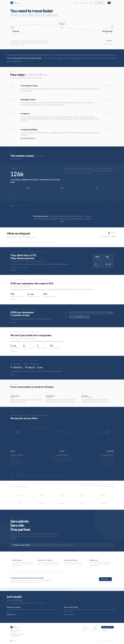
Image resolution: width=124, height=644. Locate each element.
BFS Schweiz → (33, 197)
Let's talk (100, 3)
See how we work (108, 44)
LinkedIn (13, 641)
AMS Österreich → (23, 197)
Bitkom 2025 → (14, 197)
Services (75, 3)
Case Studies (83, 3)
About (91, 3)
